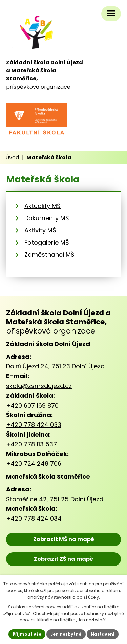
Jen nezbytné (66, 634)
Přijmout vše (27, 634)
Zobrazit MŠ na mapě (64, 539)
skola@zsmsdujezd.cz (39, 386)
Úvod (12, 157)
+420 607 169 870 (32, 405)
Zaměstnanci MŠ (49, 255)
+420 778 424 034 (34, 518)
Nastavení (103, 634)
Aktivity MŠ (40, 230)
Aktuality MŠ (43, 206)
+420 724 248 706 (34, 464)
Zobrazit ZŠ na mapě (63, 559)
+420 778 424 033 (34, 425)
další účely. (88, 597)
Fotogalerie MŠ (47, 242)
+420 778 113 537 (31, 444)
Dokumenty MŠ (47, 218)
